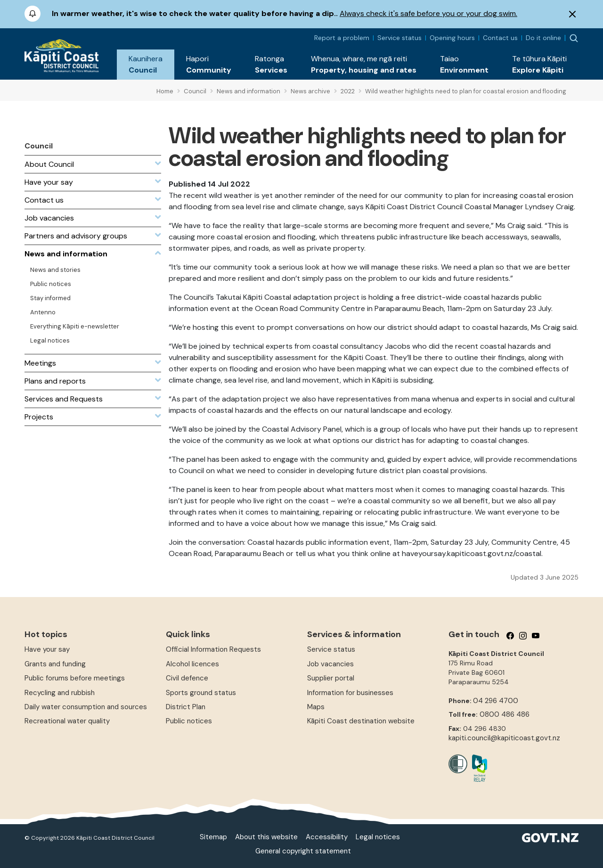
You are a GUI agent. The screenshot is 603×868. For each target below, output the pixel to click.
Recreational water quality (67, 721)
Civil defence (187, 678)
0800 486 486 (505, 714)
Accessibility (327, 837)
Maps (316, 707)
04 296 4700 (496, 701)
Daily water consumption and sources (86, 707)
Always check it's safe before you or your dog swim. (428, 13)
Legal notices (378, 837)
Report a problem (342, 38)
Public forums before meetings (75, 678)
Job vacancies (330, 664)
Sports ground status (201, 693)
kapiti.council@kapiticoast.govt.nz (504, 738)
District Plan (186, 707)
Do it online (543, 38)
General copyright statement (303, 851)
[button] (146, 65)
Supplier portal (331, 678)
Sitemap (213, 837)
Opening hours (452, 38)
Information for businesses (350, 693)
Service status (399, 38)
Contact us (500, 38)
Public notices (189, 721)
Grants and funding (55, 664)
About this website (266, 837)
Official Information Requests (213, 649)
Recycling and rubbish (60, 693)
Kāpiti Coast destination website (361, 721)
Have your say (47, 649)
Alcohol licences (192, 664)
